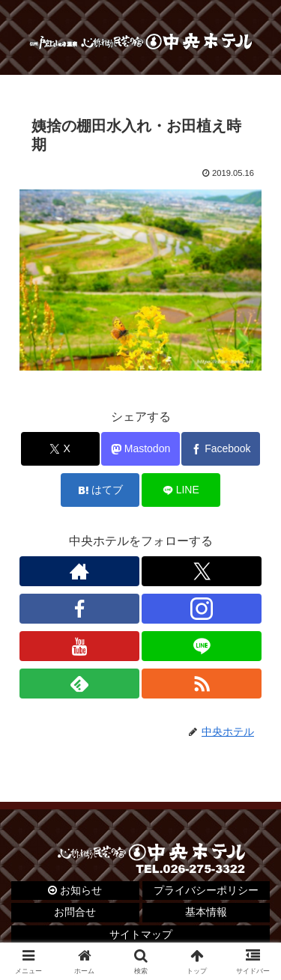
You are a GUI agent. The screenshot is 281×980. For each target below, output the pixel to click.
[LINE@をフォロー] (202, 646)
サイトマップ (141, 934)
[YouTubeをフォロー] (79, 646)
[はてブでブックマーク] (100, 490)
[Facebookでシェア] (221, 449)
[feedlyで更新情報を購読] (79, 684)
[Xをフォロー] (202, 571)
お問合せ (75, 912)
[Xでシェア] (60, 449)
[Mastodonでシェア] (140, 449)
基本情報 (206, 912)
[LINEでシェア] (181, 490)
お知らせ (75, 890)
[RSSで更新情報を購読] (202, 684)
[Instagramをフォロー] (202, 609)
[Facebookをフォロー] (79, 609)
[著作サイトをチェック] (79, 571)
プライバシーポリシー (206, 890)
